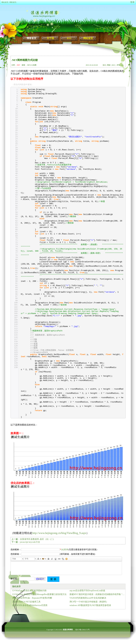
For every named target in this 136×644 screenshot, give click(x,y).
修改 (104, 65)
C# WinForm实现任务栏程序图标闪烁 (29, 591)
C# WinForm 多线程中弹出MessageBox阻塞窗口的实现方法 (39, 594)
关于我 (50, 38)
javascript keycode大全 (30, 542)
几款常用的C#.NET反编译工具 (26, 602)
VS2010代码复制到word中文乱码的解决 (88, 598)
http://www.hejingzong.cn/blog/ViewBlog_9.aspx (59, 533)
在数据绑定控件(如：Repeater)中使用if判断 (32, 598)
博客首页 (13, 2)
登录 (132, 2)
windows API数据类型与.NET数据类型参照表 (90, 605)
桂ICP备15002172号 (83, 630)
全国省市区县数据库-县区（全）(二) (37, 539)
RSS (69, 38)
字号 (27, 559)
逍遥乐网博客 (68, 630)
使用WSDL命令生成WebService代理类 (30, 605)
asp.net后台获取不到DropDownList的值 (87, 591)
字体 (14, 559)
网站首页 (5, 2)
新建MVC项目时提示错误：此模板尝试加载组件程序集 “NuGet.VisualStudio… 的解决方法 (97, 594)
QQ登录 (65, 550)
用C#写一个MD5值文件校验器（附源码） (89, 602)
